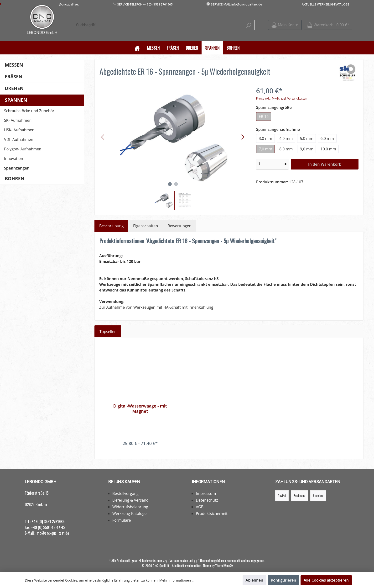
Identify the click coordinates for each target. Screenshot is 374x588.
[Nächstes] (243, 131)
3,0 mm (265, 133)
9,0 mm (306, 143)
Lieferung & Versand (130, 495)
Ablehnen (255, 580)
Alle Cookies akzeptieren (326, 580)
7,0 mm (265, 143)
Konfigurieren (283, 580)
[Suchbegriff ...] (159, 22)
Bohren (15, 173)
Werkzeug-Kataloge (129, 508)
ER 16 (264, 111)
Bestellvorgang (125, 488)
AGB (200, 501)
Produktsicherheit (212, 508)
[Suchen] (249, 22)
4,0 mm (286, 133)
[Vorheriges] (103, 131)
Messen (14, 59)
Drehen (14, 83)
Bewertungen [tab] (179, 220)
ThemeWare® (224, 560)
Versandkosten (179, 555)
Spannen (16, 94)
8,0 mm (286, 143)
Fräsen (13, 71)
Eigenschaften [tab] (145, 220)
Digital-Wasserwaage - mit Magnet (140, 403)
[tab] (111, 220)
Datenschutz (207, 495)
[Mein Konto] (285, 22)
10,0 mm (328, 143)
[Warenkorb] (328, 22)
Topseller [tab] (108, 326)
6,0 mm (327, 133)
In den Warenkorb (325, 159)
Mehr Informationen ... (177, 580)
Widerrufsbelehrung (130, 501)
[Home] (137, 42)
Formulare (122, 515)
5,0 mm (306, 133)
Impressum (206, 488)
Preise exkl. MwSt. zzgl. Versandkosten (282, 93)
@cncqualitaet (69, 4)
